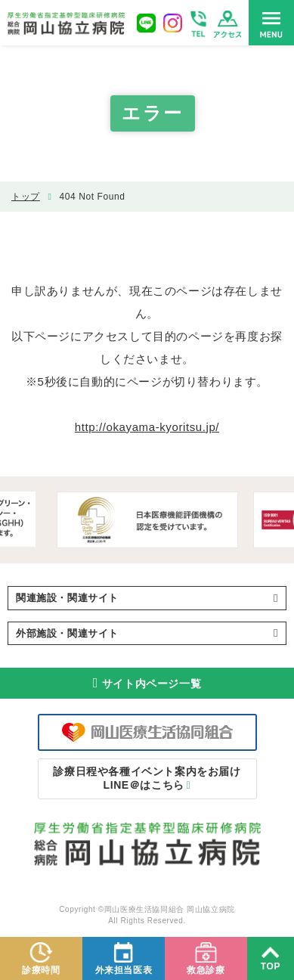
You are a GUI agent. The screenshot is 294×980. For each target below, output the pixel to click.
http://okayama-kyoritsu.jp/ (147, 427)
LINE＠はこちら (147, 778)
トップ (26, 197)
